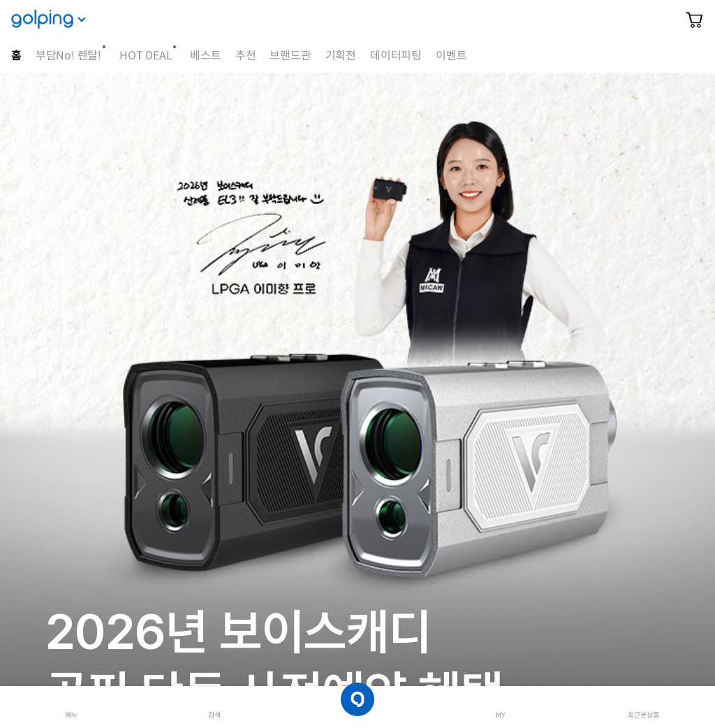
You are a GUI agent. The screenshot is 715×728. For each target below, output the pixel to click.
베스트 (205, 56)
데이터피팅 (396, 56)
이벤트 (451, 56)
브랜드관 (290, 56)
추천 (246, 56)
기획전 (341, 56)
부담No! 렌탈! (68, 56)
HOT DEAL (146, 56)
